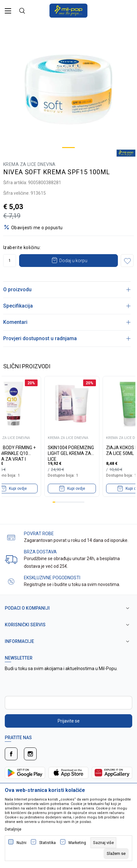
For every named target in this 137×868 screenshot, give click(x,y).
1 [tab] (68, 148)
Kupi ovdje (76, 489)
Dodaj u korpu (73, 261)
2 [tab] (56, 502)
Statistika (47, 843)
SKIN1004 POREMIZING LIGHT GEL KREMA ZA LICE (71, 451)
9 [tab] (75, 502)
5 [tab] (64, 502)
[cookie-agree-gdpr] (116, 854)
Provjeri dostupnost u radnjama (67, 338)
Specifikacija (67, 306)
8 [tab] (72, 502)
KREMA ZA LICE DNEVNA (29, 164)
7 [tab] (70, 502)
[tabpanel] (68, 90)
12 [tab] (83, 502)
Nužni (22, 843)
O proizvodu (67, 289)
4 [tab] (62, 502)
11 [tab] (80, 502)
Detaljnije (13, 829)
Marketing (77, 843)
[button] (127, 261)
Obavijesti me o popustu (37, 228)
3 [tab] (59, 502)
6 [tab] (67, 502)
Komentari (67, 322)
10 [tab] (78, 502)
